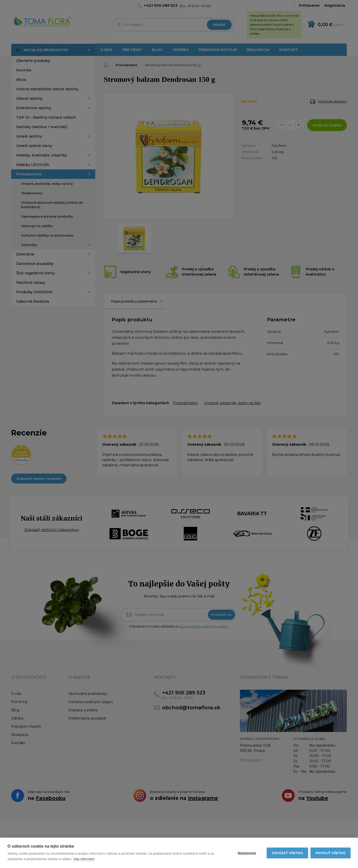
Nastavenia (247, 853)
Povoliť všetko (331, 853)
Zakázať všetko (287, 853)
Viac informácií (84, 859)
